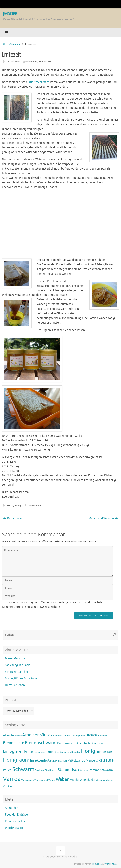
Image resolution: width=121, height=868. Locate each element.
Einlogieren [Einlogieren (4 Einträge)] (13, 751)
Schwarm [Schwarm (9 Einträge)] (23, 769)
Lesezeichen (35, 506)
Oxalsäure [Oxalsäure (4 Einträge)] (104, 760)
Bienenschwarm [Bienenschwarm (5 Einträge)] (41, 743)
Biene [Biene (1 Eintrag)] (82, 736)
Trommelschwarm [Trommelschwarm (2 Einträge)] (100, 770)
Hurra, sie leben (15, 685)
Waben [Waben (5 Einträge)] (63, 779)
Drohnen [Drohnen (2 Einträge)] (97, 743)
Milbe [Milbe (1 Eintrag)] (64, 761)
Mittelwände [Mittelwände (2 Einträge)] (76, 761)
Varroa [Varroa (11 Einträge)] (12, 779)
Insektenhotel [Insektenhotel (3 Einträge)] (41, 760)
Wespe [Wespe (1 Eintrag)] (99, 780)
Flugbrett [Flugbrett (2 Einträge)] (52, 752)
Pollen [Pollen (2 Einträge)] (7, 770)
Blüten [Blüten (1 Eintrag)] (79, 743)
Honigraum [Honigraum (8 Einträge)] (16, 760)
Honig (18, 506)
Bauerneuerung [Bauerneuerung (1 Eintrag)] (59, 736)
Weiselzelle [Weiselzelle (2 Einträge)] (88, 780)
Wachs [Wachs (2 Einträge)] (75, 780)
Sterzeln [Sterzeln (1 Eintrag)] (83, 770)
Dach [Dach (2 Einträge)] (86, 743)
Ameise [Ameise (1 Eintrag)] (18, 736)
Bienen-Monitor (15, 659)
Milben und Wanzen (103, 518)
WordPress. (111, 864)
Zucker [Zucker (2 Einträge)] (8, 786)
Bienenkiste (45, 62)
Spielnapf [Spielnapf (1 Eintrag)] (40, 770)
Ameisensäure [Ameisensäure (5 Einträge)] (36, 735)
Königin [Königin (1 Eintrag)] (57, 761)
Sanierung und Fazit (18, 665)
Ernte (10, 506)
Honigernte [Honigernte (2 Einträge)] (104, 752)
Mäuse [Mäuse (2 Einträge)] (90, 761)
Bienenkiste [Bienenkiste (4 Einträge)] (14, 743)
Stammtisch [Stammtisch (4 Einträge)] (68, 770)
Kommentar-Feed (16, 821)
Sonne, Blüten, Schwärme (21, 678)
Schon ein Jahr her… (18, 672)
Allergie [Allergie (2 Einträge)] (8, 736)
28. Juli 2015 (13, 62)
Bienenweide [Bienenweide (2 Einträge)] (66, 743)
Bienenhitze (13, 518)
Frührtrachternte (39, 82)
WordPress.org (14, 828)
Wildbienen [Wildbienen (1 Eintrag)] (109, 780)
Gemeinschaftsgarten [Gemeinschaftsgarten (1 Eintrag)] (70, 752)
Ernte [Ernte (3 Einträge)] (29, 752)
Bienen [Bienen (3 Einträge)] (91, 735)
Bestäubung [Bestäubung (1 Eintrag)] (73, 736)
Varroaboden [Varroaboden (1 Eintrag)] (28, 780)
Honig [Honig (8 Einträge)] (88, 751)
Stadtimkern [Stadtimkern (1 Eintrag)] (51, 770)
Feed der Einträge (16, 815)
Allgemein (15, 44)
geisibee (10, 13)
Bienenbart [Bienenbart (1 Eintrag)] (103, 736)
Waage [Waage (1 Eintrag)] (52, 780)
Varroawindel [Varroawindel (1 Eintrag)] (41, 780)
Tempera (97, 864)
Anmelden (12, 808)
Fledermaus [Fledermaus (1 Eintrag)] (39, 752)
